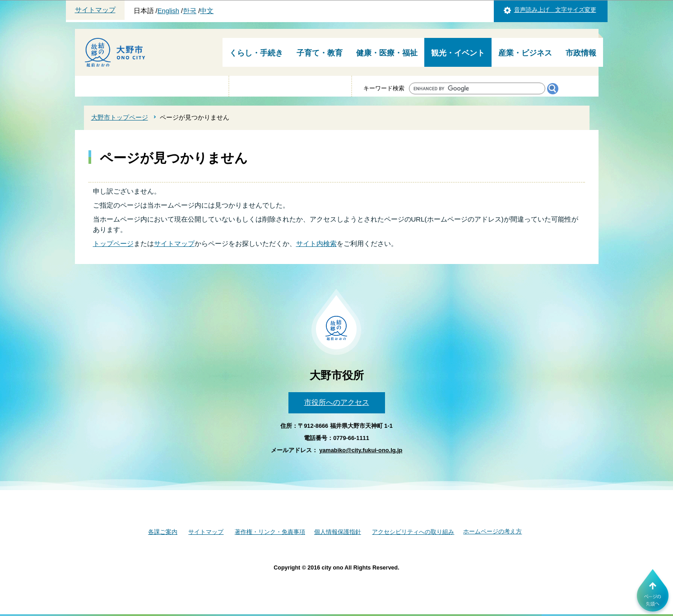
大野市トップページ (120, 117)
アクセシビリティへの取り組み (413, 532)
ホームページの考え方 (492, 531)
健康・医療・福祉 (387, 53)
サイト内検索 (316, 243)
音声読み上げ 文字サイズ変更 (555, 10)
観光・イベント (458, 53)
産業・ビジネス (525, 53)
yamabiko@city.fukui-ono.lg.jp (361, 450)
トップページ (113, 243)
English (168, 11)
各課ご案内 (163, 532)
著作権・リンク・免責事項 (270, 532)
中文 (207, 11)
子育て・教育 (320, 53)
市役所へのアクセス (337, 402)
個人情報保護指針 (338, 532)
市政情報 (581, 53)
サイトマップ (95, 10)
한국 (190, 11)
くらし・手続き (256, 53)
